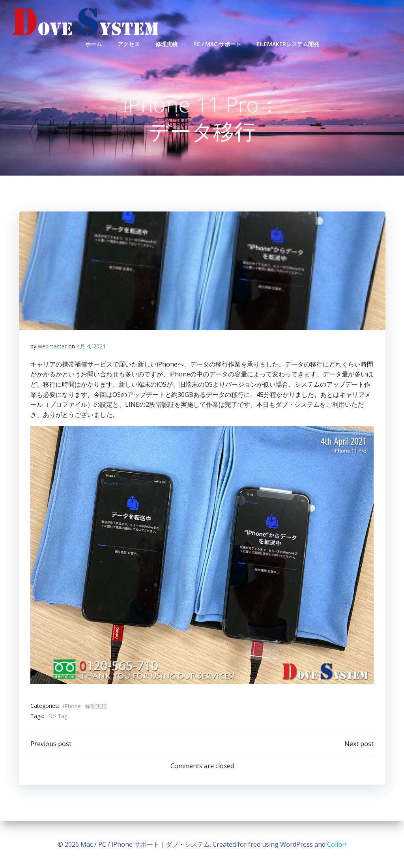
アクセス (129, 44)
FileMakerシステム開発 (288, 44)
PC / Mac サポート (217, 44)
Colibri (337, 844)
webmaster (52, 347)
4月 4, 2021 (91, 347)
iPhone (72, 706)
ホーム (94, 44)
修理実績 (166, 44)
